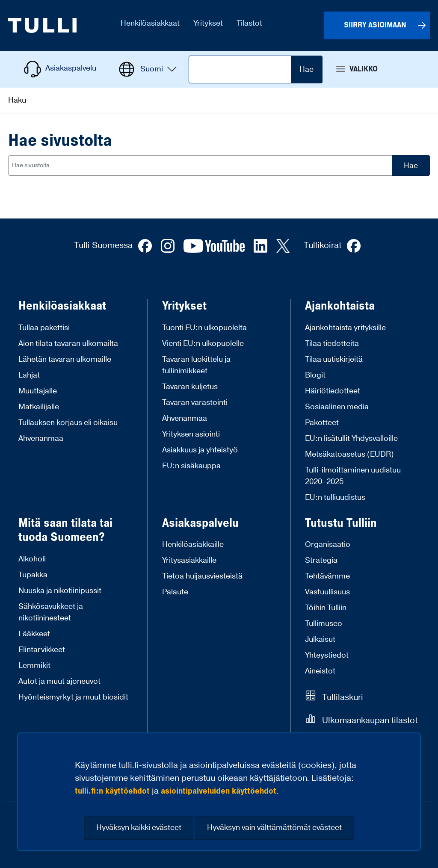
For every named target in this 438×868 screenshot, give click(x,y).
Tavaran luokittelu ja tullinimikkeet (196, 365)
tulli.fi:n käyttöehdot (112, 791)
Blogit (315, 375)
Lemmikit (34, 666)
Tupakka (33, 575)
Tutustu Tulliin (341, 523)
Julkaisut (320, 639)
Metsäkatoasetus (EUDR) (349, 454)
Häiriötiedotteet (333, 391)
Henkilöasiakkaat (62, 306)
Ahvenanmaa (41, 438)
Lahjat (29, 375)
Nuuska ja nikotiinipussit (60, 591)
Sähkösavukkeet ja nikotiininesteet (51, 612)
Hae (306, 69)
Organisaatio (328, 545)
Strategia (321, 560)
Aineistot (320, 671)
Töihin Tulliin (326, 608)
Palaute (175, 592)
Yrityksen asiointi (191, 434)
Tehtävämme (327, 576)
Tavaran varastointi (195, 403)
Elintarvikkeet (42, 650)
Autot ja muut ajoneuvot (59, 681)
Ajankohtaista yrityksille (345, 328)
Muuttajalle (38, 391)
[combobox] (200, 165)
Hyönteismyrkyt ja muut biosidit (73, 697)
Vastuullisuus (327, 592)
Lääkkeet (34, 634)
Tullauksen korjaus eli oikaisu (68, 423)
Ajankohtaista (340, 306)
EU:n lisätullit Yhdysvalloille (351, 438)
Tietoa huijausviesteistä (202, 576)
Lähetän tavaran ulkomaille (65, 359)
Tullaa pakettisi (44, 328)
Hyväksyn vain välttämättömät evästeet (274, 828)
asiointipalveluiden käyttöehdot (219, 791)
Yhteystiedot (327, 655)
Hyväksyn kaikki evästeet (139, 828)
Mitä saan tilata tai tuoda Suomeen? (65, 530)
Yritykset (184, 306)
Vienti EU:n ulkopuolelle (203, 344)
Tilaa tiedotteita (332, 344)
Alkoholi (32, 559)
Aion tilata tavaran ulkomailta (68, 344)
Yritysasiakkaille (189, 560)
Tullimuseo (324, 624)
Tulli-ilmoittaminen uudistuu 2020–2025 (353, 476)
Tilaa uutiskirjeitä (334, 359)
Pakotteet (322, 423)
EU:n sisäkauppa (191, 466)
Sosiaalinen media (337, 407)
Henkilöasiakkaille (193, 545)
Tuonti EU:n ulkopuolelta (204, 328)
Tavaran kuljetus (190, 387)
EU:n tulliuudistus (335, 497)
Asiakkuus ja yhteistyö (200, 450)
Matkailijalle (39, 407)
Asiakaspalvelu (200, 523)
